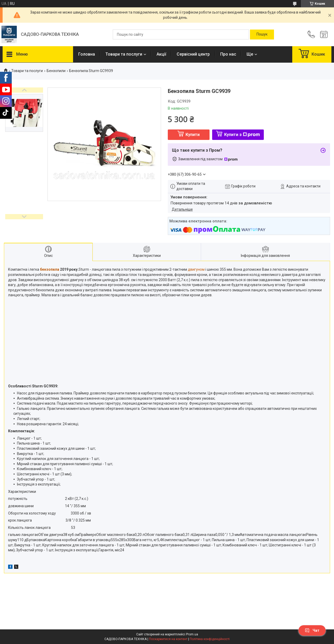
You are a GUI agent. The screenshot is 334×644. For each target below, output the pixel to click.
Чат (312, 630)
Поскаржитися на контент (168, 639)
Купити (193, 135)
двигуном (196, 269)
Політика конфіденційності (210, 639)
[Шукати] (262, 34)
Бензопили (56, 71)
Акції (161, 54)
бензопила (50, 269)
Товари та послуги (124, 54)
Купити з (242, 135)
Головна (87, 54)
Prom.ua (192, 634)
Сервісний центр (193, 54)
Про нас (228, 54)
